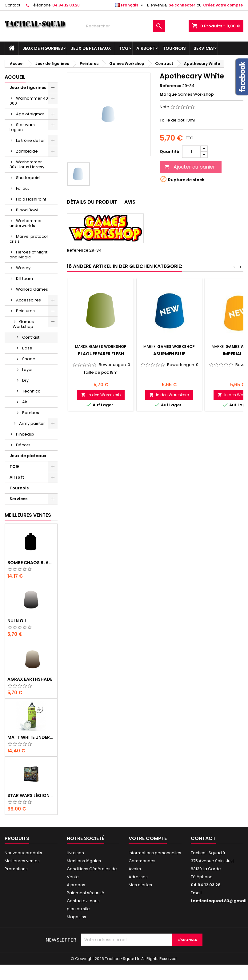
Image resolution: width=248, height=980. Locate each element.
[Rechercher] (124, 26)
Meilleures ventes (22, 861)
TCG (124, 48)
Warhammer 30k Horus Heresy (27, 164)
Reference (170, 86)
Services (204, 48)
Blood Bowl (27, 210)
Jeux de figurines (43, 48)
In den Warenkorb (101, 395)
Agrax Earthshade (30, 679)
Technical (32, 391)
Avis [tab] (130, 202)
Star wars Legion (22, 127)
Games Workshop (23, 324)
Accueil (15, 77)
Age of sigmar (30, 114)
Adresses (138, 877)
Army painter (32, 423)
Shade (29, 359)
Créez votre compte (223, 5)
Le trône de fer (30, 140)
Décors (23, 445)
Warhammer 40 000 (29, 101)
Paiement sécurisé (86, 893)
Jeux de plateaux (91, 48)
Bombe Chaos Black (31, 563)
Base (27, 348)
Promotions (16, 869)
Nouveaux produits (23, 853)
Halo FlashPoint (31, 199)
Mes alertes (140, 885)
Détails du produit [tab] (92, 202)
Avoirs (135, 869)
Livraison (75, 853)
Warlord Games (32, 289)
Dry (25, 380)
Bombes (31, 413)
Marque (168, 94)
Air (25, 402)
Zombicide (27, 151)
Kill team (24, 279)
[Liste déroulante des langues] (130, 5)
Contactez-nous (83, 901)
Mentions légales (84, 861)
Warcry (23, 268)
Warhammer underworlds (26, 223)
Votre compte (148, 838)
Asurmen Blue (169, 354)
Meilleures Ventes (28, 515)
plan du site (78, 909)
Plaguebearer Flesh (101, 354)
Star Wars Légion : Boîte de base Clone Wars (31, 795)
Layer (28, 370)
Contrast (31, 337)
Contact (12, 5)
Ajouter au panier (190, 167)
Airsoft (146, 48)
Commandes (142, 861)
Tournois (174, 48)
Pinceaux (25, 434)
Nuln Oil (17, 621)
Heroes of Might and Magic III (28, 255)
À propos (76, 885)
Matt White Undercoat (31, 737)
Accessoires (28, 300)
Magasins (76, 917)
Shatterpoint (28, 178)
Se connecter (182, 5)
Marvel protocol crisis (29, 239)
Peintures (25, 311)
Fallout (22, 188)
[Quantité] (191, 152)
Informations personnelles (155, 853)
